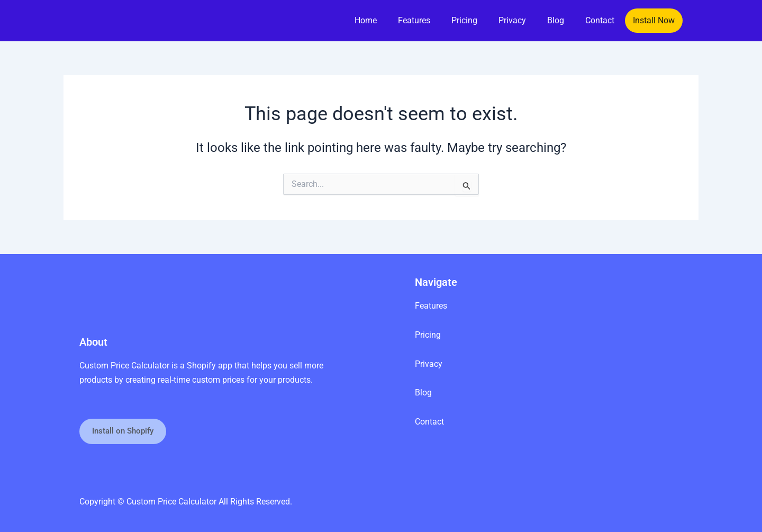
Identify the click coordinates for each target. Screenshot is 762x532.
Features (414, 20)
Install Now (654, 20)
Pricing (464, 20)
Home (366, 20)
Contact (600, 20)
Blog (556, 20)
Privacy (512, 20)
